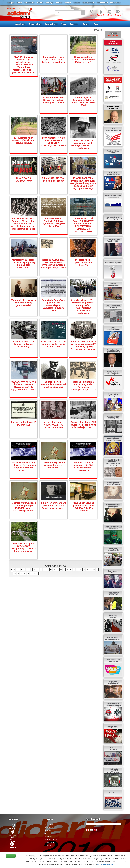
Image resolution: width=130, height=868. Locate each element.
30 (15, 572)
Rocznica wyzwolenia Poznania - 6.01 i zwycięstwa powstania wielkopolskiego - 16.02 (53, 263)
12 (41, 569)
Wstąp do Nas (52, 839)
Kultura (40, 3)
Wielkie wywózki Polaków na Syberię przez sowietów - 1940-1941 (83, 101)
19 (64, 569)
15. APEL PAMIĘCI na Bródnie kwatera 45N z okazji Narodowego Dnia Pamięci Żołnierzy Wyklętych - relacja (83, 183)
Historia (59, 3)
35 (31, 572)
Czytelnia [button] (74, 24)
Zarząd (50, 833)
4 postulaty (51, 825)
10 (34, 569)
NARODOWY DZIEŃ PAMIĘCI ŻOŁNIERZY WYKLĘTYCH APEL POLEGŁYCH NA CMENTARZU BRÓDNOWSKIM (83, 225)
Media (19, 3)
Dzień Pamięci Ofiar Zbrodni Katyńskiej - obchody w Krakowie (53, 100)
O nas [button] (96, 24)
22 (74, 569)
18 (61, 569)
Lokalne (77, 3)
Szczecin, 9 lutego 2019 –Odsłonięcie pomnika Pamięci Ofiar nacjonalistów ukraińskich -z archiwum (83, 305)
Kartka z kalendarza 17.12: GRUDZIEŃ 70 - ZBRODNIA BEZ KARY (54, 424)
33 (25, 572)
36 (35, 572)
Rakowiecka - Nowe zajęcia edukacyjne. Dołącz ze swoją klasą (53, 60)
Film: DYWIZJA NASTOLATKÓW (24, 179)
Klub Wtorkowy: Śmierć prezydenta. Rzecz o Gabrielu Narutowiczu (53, 504)
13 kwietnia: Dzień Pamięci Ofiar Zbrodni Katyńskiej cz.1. (24, 140)
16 (54, 569)
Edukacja (49, 3)
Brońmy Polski (88, 3)
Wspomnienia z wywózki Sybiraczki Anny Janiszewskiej (24, 303)
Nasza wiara (115, 3)
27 (90, 569)
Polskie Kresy (102, 3)
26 (87, 569)
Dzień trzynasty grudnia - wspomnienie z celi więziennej (53, 464)
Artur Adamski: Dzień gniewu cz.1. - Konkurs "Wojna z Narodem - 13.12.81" (24, 465)
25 (84, 569)
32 (21, 572)
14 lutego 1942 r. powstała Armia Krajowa (83, 261)
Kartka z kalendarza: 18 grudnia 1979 (24, 422)
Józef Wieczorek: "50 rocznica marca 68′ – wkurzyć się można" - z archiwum (83, 144)
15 (51, 569)
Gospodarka (29, 3)
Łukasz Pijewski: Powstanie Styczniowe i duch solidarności (53, 383)
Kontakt (50, 845)
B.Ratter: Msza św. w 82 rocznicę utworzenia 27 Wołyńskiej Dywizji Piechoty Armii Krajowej (83, 344)
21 (71, 569)
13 (44, 569)
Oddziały (50, 836)
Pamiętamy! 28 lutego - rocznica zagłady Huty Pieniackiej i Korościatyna (24, 263)
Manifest (50, 828)
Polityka (11, 3)
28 (94, 569)
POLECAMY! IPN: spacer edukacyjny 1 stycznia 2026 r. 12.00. (53, 343)
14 (48, 569)
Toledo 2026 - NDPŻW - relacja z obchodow (54, 179)
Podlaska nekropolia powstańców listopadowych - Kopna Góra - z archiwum (24, 546)
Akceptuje (11, 856)
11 (38, 569)
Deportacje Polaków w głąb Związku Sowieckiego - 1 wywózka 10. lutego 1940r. (53, 305)
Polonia (68, 3)
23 (77, 569)
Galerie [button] (86, 24)
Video (64, 24)
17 (57, 569)
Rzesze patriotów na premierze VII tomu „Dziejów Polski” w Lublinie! (83, 506)
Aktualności (20, 24)
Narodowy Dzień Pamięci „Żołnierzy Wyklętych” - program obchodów (53, 222)
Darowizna (51, 842)
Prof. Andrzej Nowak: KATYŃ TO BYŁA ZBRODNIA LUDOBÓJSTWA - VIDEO (53, 142)
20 (67, 569)
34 (28, 572)
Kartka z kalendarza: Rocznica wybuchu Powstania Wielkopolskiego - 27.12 (83, 385)
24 (81, 569)
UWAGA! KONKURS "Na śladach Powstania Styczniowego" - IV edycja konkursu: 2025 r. (24, 385)
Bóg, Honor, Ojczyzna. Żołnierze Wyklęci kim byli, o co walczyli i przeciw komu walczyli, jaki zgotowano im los (24, 224)
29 (97, 569)
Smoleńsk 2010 (51, 24)
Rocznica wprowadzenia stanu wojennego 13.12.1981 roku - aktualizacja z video (24, 506)
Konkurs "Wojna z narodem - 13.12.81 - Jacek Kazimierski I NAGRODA (83, 465)
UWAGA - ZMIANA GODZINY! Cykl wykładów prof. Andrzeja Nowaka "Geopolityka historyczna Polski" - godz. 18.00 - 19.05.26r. (24, 65)
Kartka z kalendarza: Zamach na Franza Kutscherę (24, 343)
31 (18, 572)
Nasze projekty (35, 24)
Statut (49, 831)
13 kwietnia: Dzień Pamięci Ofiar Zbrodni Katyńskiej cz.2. (83, 60)
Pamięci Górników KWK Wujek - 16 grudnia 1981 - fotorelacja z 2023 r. (83, 424)
